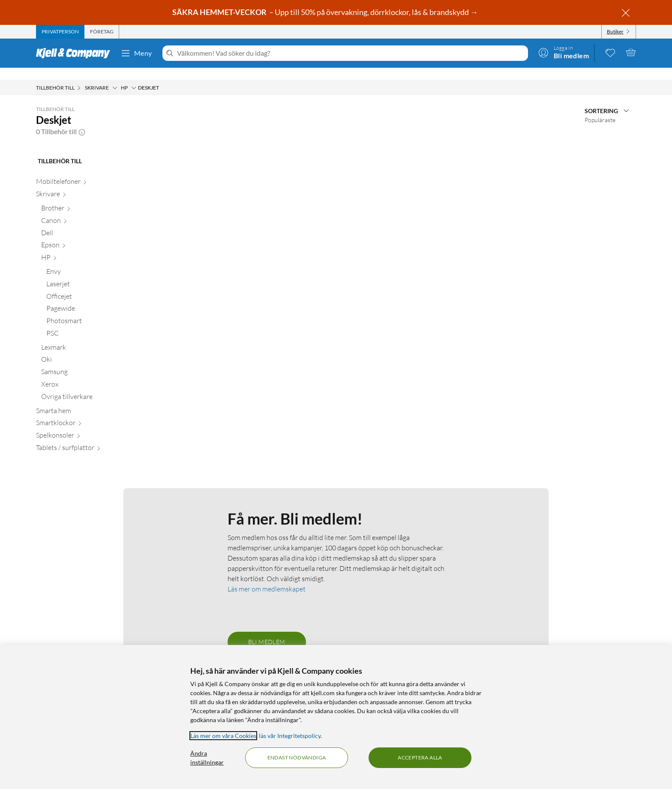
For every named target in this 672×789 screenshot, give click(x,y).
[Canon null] (88, 210)
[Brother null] (88, 198)
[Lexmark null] (88, 337)
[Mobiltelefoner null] (85, 171)
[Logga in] (564, 52)
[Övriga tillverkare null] (88, 386)
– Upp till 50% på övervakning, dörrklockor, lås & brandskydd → (326, 12)
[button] (82, 120)
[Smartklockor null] (85, 412)
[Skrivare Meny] (115, 76)
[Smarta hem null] (85, 400)
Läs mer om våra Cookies (223, 736)
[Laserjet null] (90, 274)
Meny (136, 53)
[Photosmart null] (90, 310)
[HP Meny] (134, 76)
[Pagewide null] (90, 298)
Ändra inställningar (207, 758)
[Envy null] (90, 261)
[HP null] (88, 247)
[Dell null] (88, 223)
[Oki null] (88, 349)
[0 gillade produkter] (610, 52)
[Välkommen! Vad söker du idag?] (351, 53)
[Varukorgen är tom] (631, 52)
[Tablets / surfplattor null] (85, 437)
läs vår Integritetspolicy (290, 736)
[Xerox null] (88, 374)
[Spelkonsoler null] (85, 425)
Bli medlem (267, 630)
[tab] (60, 32)
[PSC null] (90, 323)
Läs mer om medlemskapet (267, 577)
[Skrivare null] (85, 184)
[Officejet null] (90, 286)
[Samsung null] (88, 361)
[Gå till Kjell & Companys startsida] (76, 53)
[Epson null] (88, 235)
